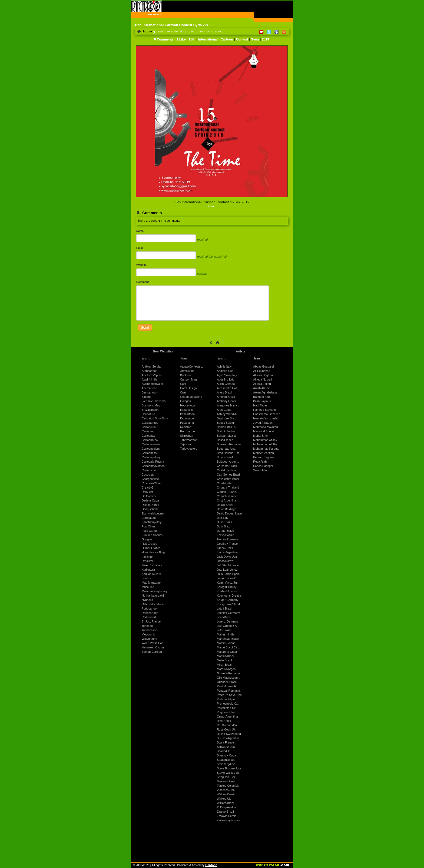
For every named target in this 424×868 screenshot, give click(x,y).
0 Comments (164, 39)
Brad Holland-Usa (228, 453)
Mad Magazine (151, 583)
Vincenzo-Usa (226, 790)
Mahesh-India (226, 634)
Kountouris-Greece (229, 596)
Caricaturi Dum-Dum (155, 418)
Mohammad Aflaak (265, 440)
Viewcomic (149, 634)
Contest (242, 39)
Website (141, 265)
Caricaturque (150, 423)
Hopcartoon (188, 405)
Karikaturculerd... (153, 574)
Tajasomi (186, 444)
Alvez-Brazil (224, 392)
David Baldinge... (228, 509)
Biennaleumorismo (154, 401)
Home (145, 31)
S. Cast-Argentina (228, 738)
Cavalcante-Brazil (228, 479)
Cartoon (227, 39)
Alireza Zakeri (262, 384)
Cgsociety (148, 475)
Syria (255, 39)
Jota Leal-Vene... (228, 570)
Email (140, 248)
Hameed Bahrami (264, 410)
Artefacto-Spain (152, 375)
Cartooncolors (151, 449)
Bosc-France (225, 440)
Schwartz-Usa (226, 747)
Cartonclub (149, 427)
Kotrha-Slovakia (227, 591)
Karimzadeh (188, 418)
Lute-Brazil (224, 630)
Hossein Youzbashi (265, 418)
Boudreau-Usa (226, 449)
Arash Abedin (262, 388)
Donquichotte (150, 509)
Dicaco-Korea (150, 505)
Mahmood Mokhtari (265, 427)
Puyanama (187, 423)
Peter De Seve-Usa (229, 695)
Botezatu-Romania (229, 444)
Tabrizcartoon (189, 440)
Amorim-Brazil (226, 397)
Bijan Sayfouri (262, 401)
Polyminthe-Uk (226, 708)
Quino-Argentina (227, 716)
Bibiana (147, 397)
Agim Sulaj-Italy (227, 375)
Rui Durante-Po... (228, 725)
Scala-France (225, 742)
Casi (183, 384)
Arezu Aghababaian (266, 392)
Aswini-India (149, 379)
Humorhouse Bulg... (154, 552)
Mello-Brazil (224, 660)
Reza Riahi (260, 462)
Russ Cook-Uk (226, 729)
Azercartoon (149, 388)
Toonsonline (149, 630)
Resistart (186, 427)
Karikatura (148, 570)
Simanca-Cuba (226, 755)
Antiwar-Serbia (151, 366)
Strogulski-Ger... (227, 777)
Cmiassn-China (152, 483)
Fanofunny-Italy (152, 522)
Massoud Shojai (263, 431)
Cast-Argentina (226, 470)
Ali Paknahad (262, 371)
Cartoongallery (151, 457)
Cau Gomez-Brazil (229, 475)
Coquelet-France (228, 496)
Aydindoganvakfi (152, 384)
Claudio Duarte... (228, 492)
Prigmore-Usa (226, 712)
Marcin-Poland (226, 643)
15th (192, 39)
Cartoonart (148, 431)
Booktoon (186, 375)
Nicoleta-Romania (228, 673)
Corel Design (188, 388)
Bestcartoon (149, 392)
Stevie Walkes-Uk (228, 773)
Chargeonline (150, 479)
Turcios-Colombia (228, 786)
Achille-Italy (224, 366)
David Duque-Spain (229, 513)
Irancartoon (187, 414)
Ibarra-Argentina (227, 552)
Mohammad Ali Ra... (266, 444)
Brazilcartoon (150, 410)
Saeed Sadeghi (263, 466)
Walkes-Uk (224, 799)
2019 (265, 39)
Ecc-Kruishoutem (153, 513)
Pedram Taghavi (264, 457)
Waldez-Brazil (226, 794)
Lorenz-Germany (228, 621)
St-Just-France (151, 621)
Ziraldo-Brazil (225, 812)
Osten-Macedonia (153, 604)
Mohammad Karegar (266, 449)
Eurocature (149, 518)
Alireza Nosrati (262, 379)
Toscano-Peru (226, 781)
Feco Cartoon (150, 531)
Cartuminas (149, 470)
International (208, 39)
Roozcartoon (188, 431)
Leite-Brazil (224, 617)
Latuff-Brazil (225, 608)
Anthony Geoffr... (228, 401)
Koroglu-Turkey (227, 587)
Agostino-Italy (226, 379)
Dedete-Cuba (150, 500)
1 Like (182, 39)
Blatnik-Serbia (226, 431)
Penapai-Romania (228, 691)
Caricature (148, 414)
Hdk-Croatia (149, 544)
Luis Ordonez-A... (228, 626)
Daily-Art (147, 492)
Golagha (186, 401)
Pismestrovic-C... (228, 704)
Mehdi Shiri (260, 436)
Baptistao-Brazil (227, 418)
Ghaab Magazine (191, 397)
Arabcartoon (150, 371)
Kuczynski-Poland (228, 604)
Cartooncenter (151, 444)
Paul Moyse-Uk (227, 686)
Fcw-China (149, 526)
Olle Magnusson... (228, 678)
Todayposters (189, 449)
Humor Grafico (151, 548)
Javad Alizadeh (263, 423)
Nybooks (147, 600)
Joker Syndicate (152, 565)
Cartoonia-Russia (153, 462)
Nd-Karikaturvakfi (153, 596)
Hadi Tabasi (261, 405)
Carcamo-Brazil (227, 466)
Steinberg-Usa (226, 764)
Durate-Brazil (225, 531)
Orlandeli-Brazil (227, 682)
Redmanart (149, 617)
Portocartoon (150, 608)
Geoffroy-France (227, 544)
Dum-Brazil (224, 526)
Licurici (146, 578)
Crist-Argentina (226, 500)
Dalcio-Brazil (225, 505)
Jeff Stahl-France (228, 565)
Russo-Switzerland (229, 734)
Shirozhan (187, 436)
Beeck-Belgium (227, 423)
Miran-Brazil (225, 665)
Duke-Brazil (224, 522)
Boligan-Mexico (227, 436)
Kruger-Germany (228, 600)
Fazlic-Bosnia (226, 535)
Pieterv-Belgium (227, 699)
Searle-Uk (223, 751)
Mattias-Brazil (226, 656)
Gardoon (211, 865)
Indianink (148, 557)
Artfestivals (187, 371)
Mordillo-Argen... (227, 669)
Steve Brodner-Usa (229, 768)
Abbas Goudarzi (263, 366)
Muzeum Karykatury (155, 591)
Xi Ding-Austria (226, 807)
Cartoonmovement (154, 466)
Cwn (183, 392)
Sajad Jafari (261, 470)
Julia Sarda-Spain (228, 574)
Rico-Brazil (224, 721)
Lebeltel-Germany (228, 613)
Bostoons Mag (151, 405)
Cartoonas (148, 436)
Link (211, 206)
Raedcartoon (150, 613)
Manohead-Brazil (228, 639)
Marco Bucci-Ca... (228, 647)
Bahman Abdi (262, 397)
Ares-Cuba (224, 410)
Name (140, 231)
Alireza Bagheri (263, 375)
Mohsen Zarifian (263, 453)
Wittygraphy (149, 639)
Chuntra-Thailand (228, 487)
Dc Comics (149, 496)
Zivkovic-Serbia (227, 816)
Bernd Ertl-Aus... (227, 427)
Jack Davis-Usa (227, 557)
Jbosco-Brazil (226, 561)
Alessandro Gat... (228, 388)
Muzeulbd (148, 587)
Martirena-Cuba (227, 652)
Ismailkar (148, 561)
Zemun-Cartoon (152, 652)
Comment (143, 282)
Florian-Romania (228, 539)
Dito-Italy (223, 518)
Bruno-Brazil (225, 457)
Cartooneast (150, 453)
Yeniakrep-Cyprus (153, 647)
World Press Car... (153, 643)
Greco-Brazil (225, 548)
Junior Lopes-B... (228, 578)
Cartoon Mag (188, 379)
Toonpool (148, 626)
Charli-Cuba (225, 483)
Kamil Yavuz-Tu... (228, 583)
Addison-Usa (225, 371)
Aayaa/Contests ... (192, 366)
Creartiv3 (148, 487)
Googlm (147, 539)
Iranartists (186, 410)
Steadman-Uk (226, 760)
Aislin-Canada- (226, 384)
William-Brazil (226, 803)
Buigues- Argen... (228, 462)
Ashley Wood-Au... (229, 414)
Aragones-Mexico (228, 405)
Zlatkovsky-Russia (228, 820)
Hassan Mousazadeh (267, 414)
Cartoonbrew (150, 440)
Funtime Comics (152, 535)
